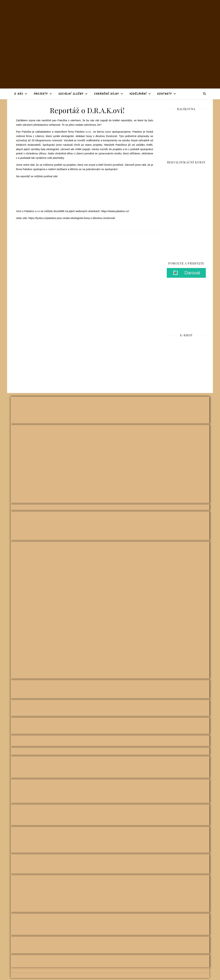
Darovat (192, 273)
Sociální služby (71, 94)
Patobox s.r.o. (83, 132)
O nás (19, 94)
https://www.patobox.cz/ (115, 211)
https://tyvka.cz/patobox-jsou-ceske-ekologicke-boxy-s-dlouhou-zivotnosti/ (72, 218)
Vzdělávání (138, 94)
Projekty (41, 94)
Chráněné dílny (106, 94)
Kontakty (164, 94)
